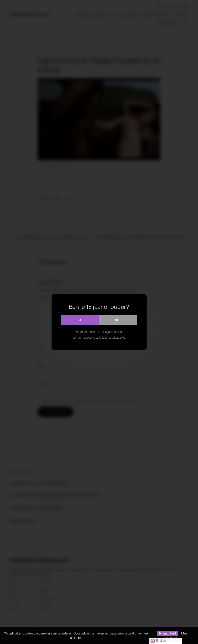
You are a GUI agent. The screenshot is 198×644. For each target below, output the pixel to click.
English (158, 641)
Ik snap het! (167, 633)
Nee (118, 320)
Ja (80, 320)
